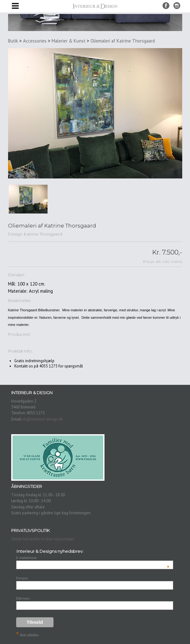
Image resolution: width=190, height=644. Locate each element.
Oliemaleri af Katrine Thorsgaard (123, 41)
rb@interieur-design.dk (43, 419)
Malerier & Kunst (69, 41)
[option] (28, 199)
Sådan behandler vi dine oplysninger (43, 539)
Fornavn (22, 578)
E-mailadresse (93, 558)
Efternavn (23, 599)
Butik (13, 41)
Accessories (35, 41)
